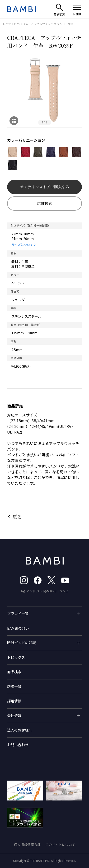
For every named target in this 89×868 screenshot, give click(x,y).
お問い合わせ (18, 745)
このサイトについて (60, 845)
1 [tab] (42, 131)
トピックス (16, 657)
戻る (17, 517)
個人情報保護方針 (27, 845)
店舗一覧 (14, 686)
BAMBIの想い (18, 628)
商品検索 (14, 672)
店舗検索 (45, 203)
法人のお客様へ (20, 730)
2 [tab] (47, 131)
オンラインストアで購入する (45, 187)
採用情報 (14, 701)
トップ (7, 24)
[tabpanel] (44, 90)
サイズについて (22, 245)
